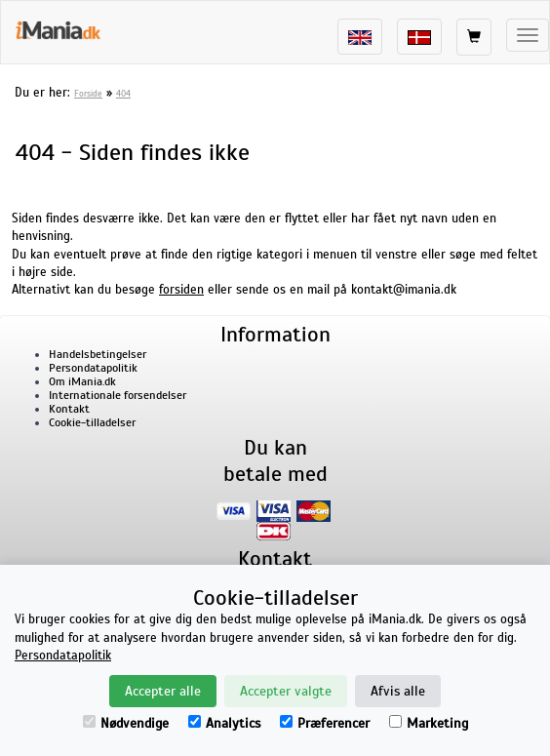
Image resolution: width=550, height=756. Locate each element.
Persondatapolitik (93, 368)
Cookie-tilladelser (92, 422)
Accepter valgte (286, 691)
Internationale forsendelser (118, 395)
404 (123, 94)
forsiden (181, 290)
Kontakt (69, 409)
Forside (88, 94)
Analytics (224, 723)
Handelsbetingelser (98, 354)
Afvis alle (398, 691)
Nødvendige (126, 723)
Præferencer (325, 723)
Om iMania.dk (82, 381)
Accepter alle (163, 691)
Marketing (429, 723)
